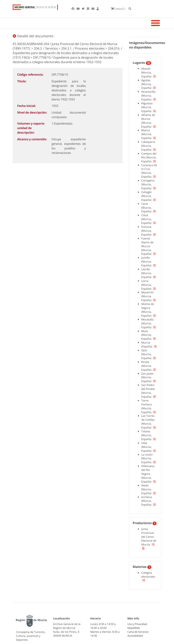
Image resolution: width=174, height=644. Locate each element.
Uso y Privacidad (137, 624)
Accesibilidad (135, 636)
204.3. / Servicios (46, 48)
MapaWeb (134, 628)
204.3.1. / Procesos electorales (83, 48)
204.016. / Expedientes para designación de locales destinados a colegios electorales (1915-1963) (67, 53)
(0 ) (118, 9)
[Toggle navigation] (161, 23)
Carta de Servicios (138, 632)
